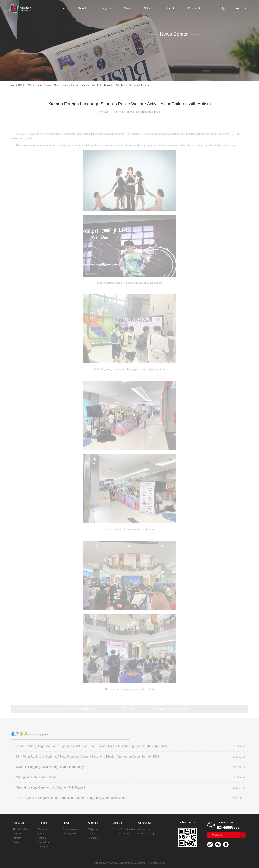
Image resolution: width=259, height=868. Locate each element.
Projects (108, 8)
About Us (85, 8)
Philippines (94, 829)
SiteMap (162, 863)
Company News (52, 85)
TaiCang (42, 834)
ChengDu (43, 847)
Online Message (147, 834)
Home (61, 8)
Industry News (70, 834)
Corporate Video (121, 834)
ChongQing (44, 842)
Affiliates (150, 8)
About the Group (21, 829)
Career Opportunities (124, 829)
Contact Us (196, 8)
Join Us (172, 8)
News (129, 8)
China (91, 834)
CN (247, 8)
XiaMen (42, 838)
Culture (16, 842)
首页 (30, 85)
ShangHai (43, 829)
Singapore (93, 838)
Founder (17, 834)
